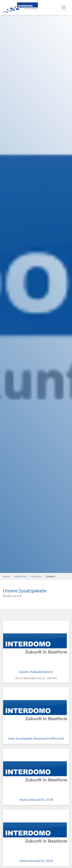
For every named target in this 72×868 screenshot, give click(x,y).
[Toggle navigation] (64, 7)
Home (6, 576)
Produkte (36, 576)
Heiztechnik (20, 576)
